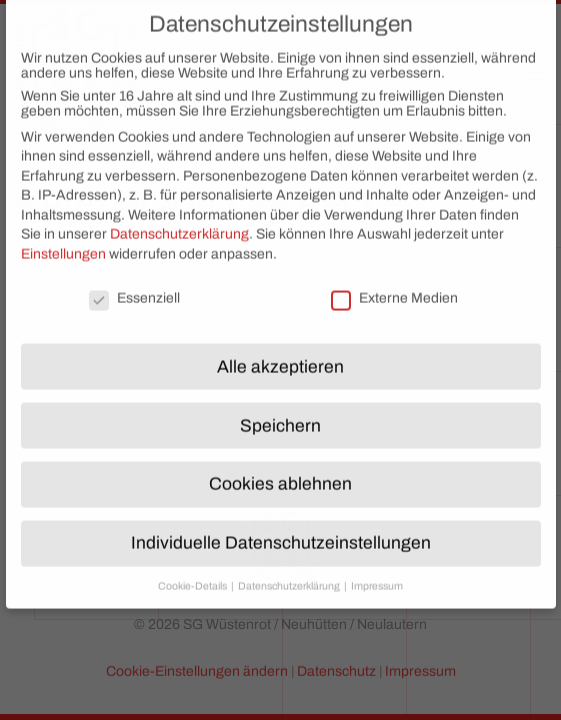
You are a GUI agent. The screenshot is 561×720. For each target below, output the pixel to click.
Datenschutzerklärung (179, 220)
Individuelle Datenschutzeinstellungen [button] (281, 529)
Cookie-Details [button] (193, 572)
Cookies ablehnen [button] (280, 470)
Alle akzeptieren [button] (280, 352)
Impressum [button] (377, 572)
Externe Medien (394, 283)
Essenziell (134, 283)
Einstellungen (63, 239)
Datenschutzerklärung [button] (290, 572)
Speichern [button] (280, 411)
